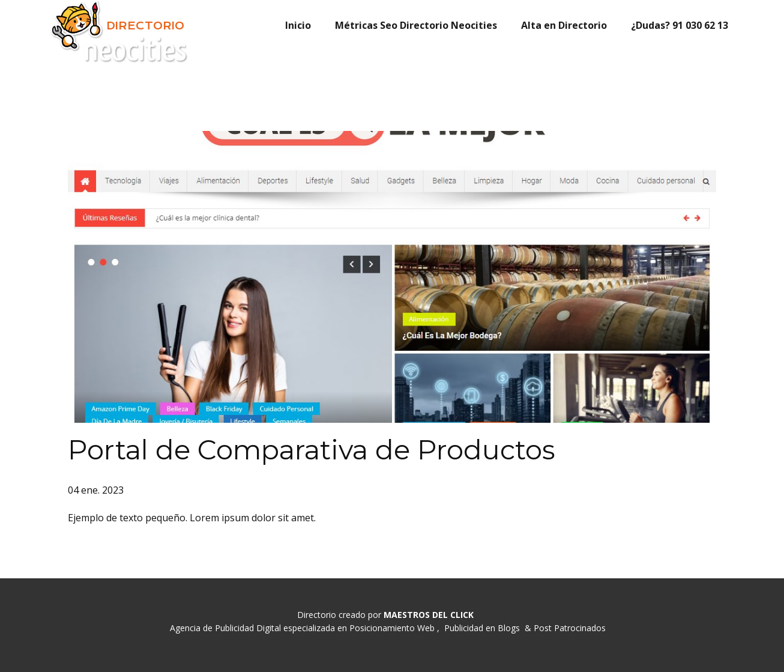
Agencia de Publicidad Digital (225, 628)
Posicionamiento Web (392, 628)
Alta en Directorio (564, 25)
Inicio (298, 25)
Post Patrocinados (570, 628)
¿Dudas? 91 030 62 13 (680, 25)
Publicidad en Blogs (482, 628)
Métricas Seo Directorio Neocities (416, 25)
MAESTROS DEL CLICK (429, 615)
